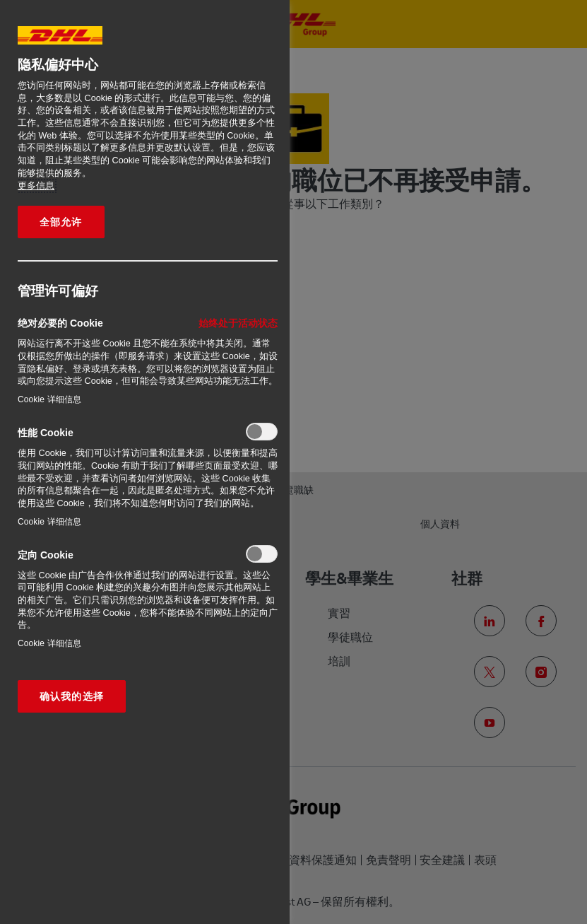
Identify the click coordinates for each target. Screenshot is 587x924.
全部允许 (61, 222)
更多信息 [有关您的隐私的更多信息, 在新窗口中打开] (36, 186)
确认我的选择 (72, 696)
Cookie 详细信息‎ (49, 399)
